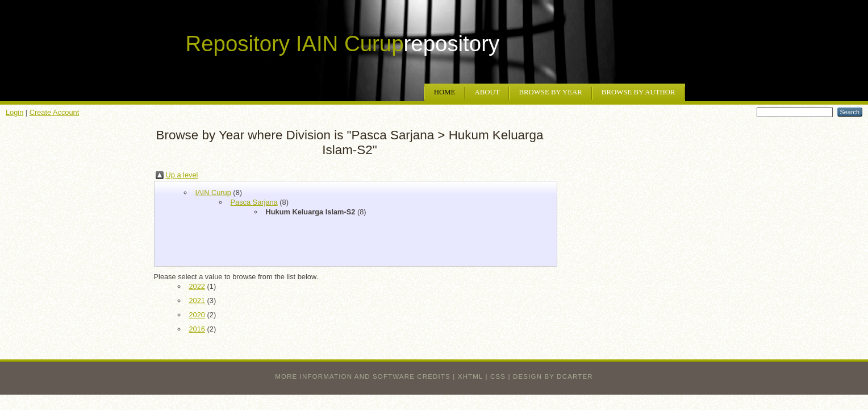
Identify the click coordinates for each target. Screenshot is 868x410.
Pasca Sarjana (254, 202)
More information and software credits (363, 376)
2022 (197, 286)
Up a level (182, 175)
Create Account (55, 112)
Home (445, 92)
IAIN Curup (213, 192)
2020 (197, 315)
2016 (197, 329)
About (487, 92)
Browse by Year (550, 92)
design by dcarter (553, 376)
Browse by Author (639, 92)
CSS (498, 376)
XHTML (470, 376)
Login (14, 112)
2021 (197, 301)
